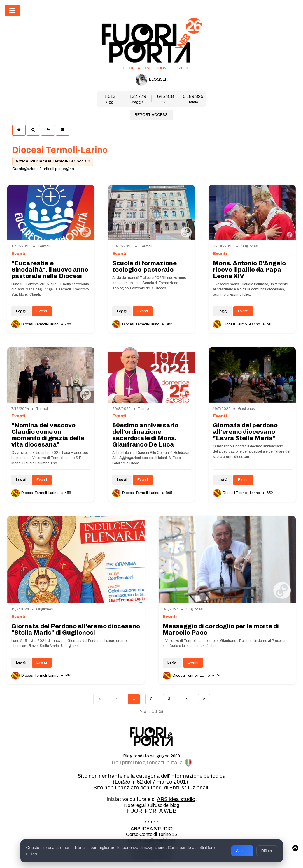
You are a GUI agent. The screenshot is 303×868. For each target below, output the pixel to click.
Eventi (42, 311)
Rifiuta (267, 851)
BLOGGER (152, 80)
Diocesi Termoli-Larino (35, 324)
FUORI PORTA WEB (151, 811)
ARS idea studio (176, 799)
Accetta (242, 851)
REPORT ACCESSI (152, 115)
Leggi (21, 311)
